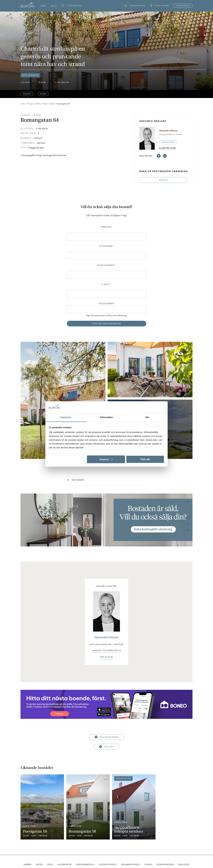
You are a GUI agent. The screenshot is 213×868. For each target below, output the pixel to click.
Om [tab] (147, 417)
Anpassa (106, 459)
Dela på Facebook (106, 737)
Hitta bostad (72, 6)
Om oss (39, 864)
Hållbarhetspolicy (131, 864)
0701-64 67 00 (106, 657)
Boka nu (164, 180)
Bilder (43, 94)
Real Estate (184, 864)
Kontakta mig (168, 142)
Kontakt (27, 94)
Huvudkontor (64, 864)
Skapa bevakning (135, 6)
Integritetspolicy (108, 864)
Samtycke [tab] (66, 417)
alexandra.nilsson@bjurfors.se (106, 650)
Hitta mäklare (159, 6)
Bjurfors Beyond (165, 864)
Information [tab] (106, 417)
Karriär (27, 864)
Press (50, 864)
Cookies (148, 864)
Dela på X (106, 747)
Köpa (44, 6)
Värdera (183, 6)
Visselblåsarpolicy (85, 864)
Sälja (54, 6)
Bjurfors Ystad (167, 148)
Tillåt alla (145, 459)
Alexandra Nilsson (106, 637)
